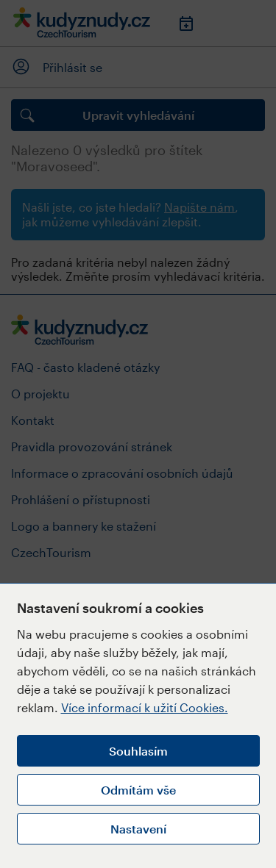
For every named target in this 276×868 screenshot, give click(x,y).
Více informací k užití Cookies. (145, 707)
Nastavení (138, 829)
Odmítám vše (138, 790)
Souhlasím (138, 751)
